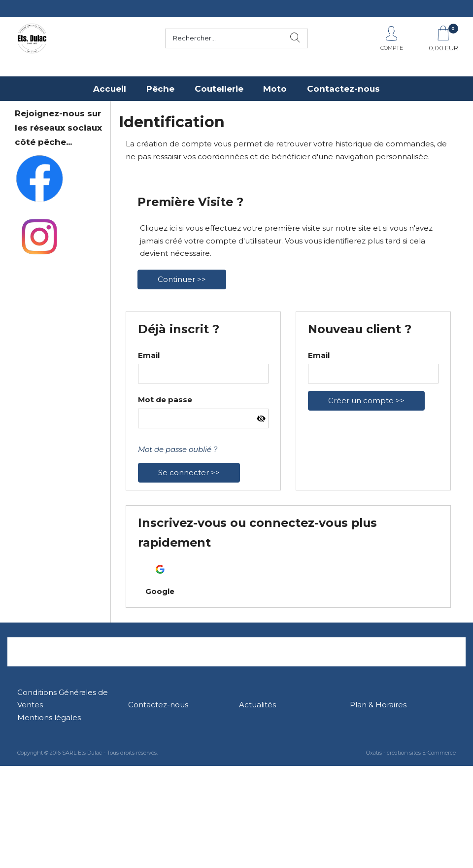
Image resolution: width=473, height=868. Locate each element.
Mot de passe (165, 399)
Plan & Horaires (378, 705)
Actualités (257, 705)
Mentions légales (49, 717)
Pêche (160, 89)
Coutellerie (219, 89)
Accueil (110, 89)
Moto (275, 89)
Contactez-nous (343, 89)
